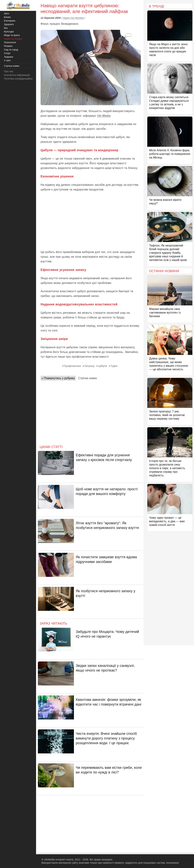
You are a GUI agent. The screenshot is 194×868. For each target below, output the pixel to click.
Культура (9, 32)
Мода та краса (12, 35)
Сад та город (11, 50)
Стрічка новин (87, 378)
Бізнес (7, 17)
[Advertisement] (91, 221)
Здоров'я (9, 24)
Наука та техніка (73, 18)
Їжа (6, 28)
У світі (7, 60)
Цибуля (102, 366)
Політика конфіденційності (19, 79)
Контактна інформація (17, 75)
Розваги (8, 46)
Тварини (8, 57)
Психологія (10, 42)
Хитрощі (89, 366)
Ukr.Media (104, 116)
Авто (6, 13)
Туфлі (114, 366)
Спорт (7, 53)
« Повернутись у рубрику (58, 378)
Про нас (9, 71)
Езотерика (10, 21)
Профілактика (72, 366)
